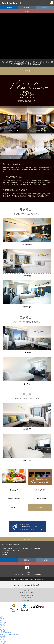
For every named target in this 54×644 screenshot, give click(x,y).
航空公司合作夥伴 (27, 601)
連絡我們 (3, 638)
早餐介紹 (3, 619)
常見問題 (3, 640)
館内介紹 (3, 624)
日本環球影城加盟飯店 (6, 633)
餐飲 (1, 621)
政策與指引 (27, 572)
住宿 (1, 617)
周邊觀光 (3, 629)
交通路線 (3, 626)
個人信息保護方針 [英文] (19, 574)
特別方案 (3, 631)
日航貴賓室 (3, 636)
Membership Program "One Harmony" (11, 634)
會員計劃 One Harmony (27, 593)
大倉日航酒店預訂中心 (27, 595)
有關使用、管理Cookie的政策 (34, 574)
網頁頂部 (27, 539)
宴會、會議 (3, 622)
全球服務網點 (27, 598)
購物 (1, 627)
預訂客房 (3, 643)
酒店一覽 (27, 590)
